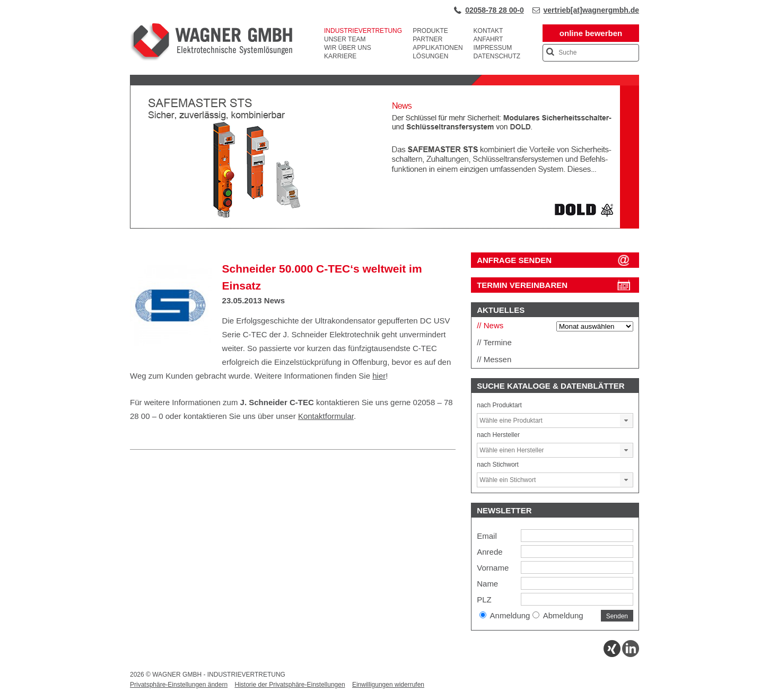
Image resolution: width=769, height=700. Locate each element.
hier (379, 376)
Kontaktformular (326, 416)
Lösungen (430, 56)
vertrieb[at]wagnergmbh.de (591, 10)
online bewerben (591, 33)
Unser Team (345, 39)
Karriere (340, 56)
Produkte (430, 31)
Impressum (493, 48)
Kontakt (488, 31)
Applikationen (438, 48)
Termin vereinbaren (522, 285)
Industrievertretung (363, 31)
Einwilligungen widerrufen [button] (388, 685)
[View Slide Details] (384, 226)
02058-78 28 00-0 (495, 10)
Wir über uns (348, 48)
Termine (497, 342)
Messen (498, 359)
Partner (427, 39)
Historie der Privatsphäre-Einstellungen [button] (290, 685)
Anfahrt (488, 39)
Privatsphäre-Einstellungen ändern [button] (179, 685)
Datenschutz (497, 56)
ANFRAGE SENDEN (514, 260)
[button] (626, 421)
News (274, 300)
